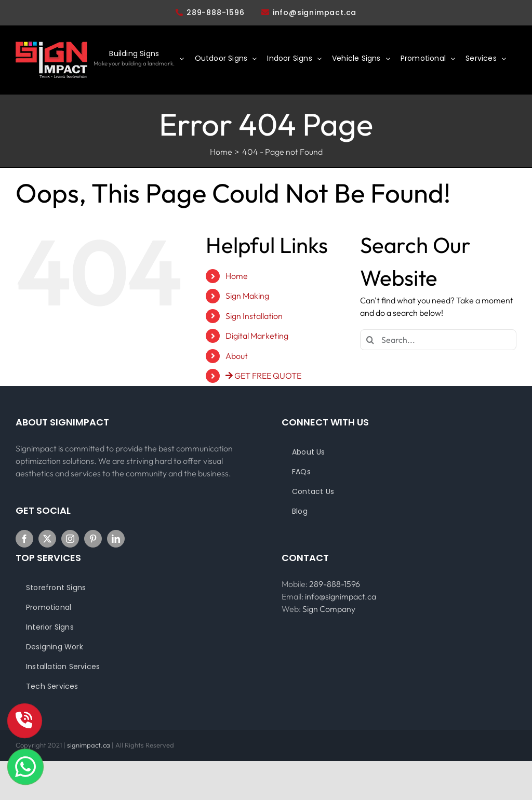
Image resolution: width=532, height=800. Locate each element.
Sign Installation (254, 316)
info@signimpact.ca (315, 12)
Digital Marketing (257, 336)
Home (237, 276)
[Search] (370, 340)
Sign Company (329, 609)
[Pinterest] (93, 539)
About (237, 356)
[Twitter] (47, 539)
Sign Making (247, 296)
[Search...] (438, 340)
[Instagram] (70, 539)
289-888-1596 (210, 12)
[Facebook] (24, 539)
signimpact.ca (89, 745)
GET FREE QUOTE (263, 376)
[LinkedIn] (116, 539)
